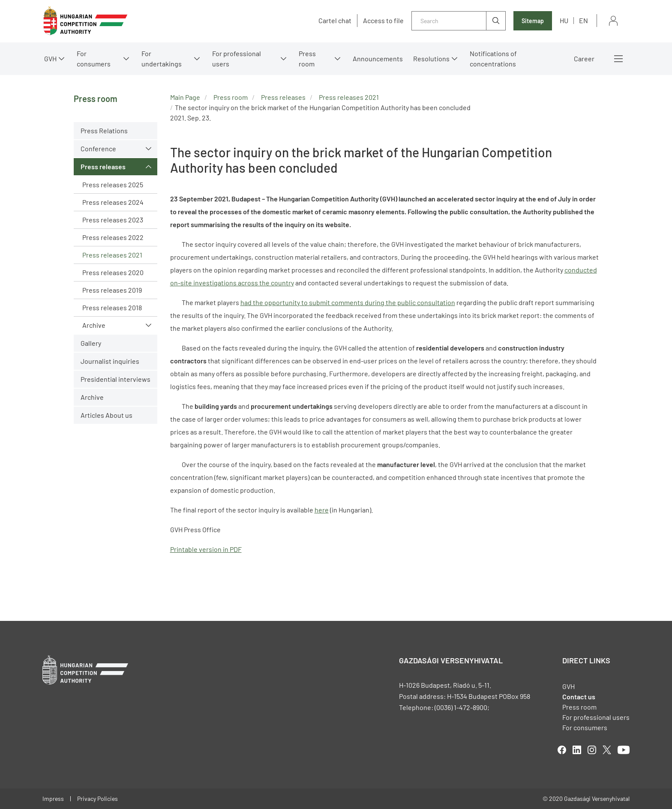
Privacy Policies (97, 799)
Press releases (103, 166)
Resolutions (431, 58)
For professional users (237, 58)
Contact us (579, 697)
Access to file (383, 21)
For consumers (94, 58)
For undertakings (162, 58)
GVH (50, 58)
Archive (94, 325)
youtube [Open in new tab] (624, 750)
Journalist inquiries (110, 361)
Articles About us (106, 415)
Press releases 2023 (113, 220)
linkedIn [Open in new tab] (577, 750)
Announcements (378, 58)
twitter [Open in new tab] (607, 750)
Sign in (613, 21)
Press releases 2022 (113, 237)
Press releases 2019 (112, 290)
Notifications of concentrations (493, 58)
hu (564, 20)
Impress (53, 799)
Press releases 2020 (113, 272)
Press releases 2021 (112, 255)
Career (584, 58)
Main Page (185, 97)
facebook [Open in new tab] (562, 750)
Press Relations (104, 130)
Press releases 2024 (113, 202)
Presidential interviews (115, 379)
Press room (307, 58)
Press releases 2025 (113, 184)
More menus (618, 59)
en (583, 20)
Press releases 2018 (112, 307)
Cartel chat (335, 21)
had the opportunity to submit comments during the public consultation (348, 302)
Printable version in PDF (206, 549)
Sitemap (533, 21)
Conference (98, 148)
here (322, 510)
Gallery (91, 343)
